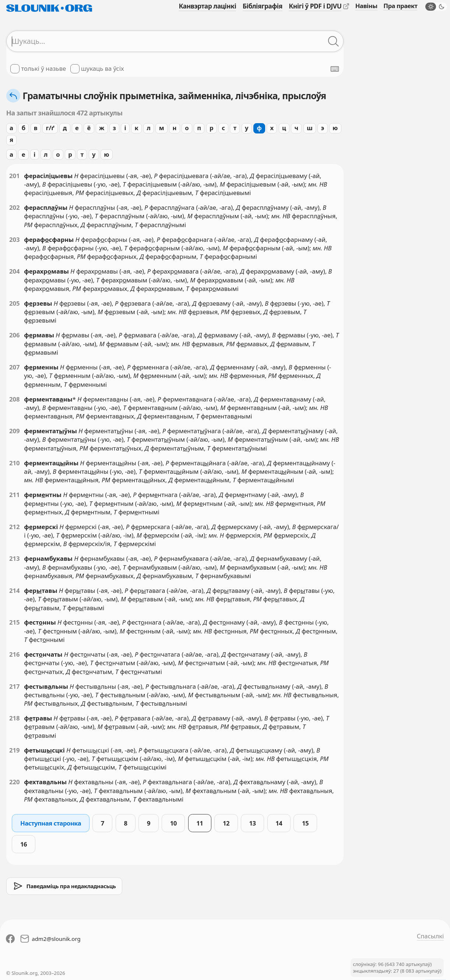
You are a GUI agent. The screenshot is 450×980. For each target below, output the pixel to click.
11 (200, 823)
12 (226, 823)
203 (15, 239)
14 (279, 823)
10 (173, 823)
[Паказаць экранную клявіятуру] (335, 69)
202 (15, 207)
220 (15, 782)
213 (15, 558)
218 (15, 718)
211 (15, 495)
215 (15, 622)
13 (253, 823)
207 (15, 367)
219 (15, 750)
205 (15, 303)
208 (15, 399)
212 (15, 527)
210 (15, 463)
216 (15, 654)
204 (15, 271)
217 (15, 686)
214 (15, 590)
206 (15, 335)
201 (15, 176)
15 (305, 823)
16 (24, 844)
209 (15, 431)
